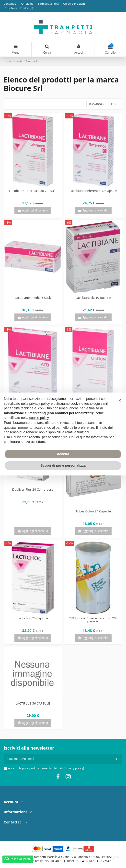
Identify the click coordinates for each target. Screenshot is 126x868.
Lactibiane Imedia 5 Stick (33, 298)
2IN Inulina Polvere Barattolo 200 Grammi (93, 620)
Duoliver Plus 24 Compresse (33, 489)
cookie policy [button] (39, 418)
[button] (120, 400)
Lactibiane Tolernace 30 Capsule (33, 191)
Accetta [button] (63, 454)
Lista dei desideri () (18, 8)
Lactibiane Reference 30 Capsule (93, 191)
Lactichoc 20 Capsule (33, 618)
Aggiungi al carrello (33, 210)
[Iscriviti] (118, 759)
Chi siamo (28, 4)
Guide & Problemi (74, 4)
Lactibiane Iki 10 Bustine (93, 298)
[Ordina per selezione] (97, 104)
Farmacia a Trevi (49, 4)
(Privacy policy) (74, 768)
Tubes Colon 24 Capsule (93, 511)
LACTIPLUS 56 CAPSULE (33, 703)
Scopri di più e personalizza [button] (63, 465)
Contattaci (11, 4)
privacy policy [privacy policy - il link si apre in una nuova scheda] (40, 404)
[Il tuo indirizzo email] (59, 759)
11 (114, 104)
